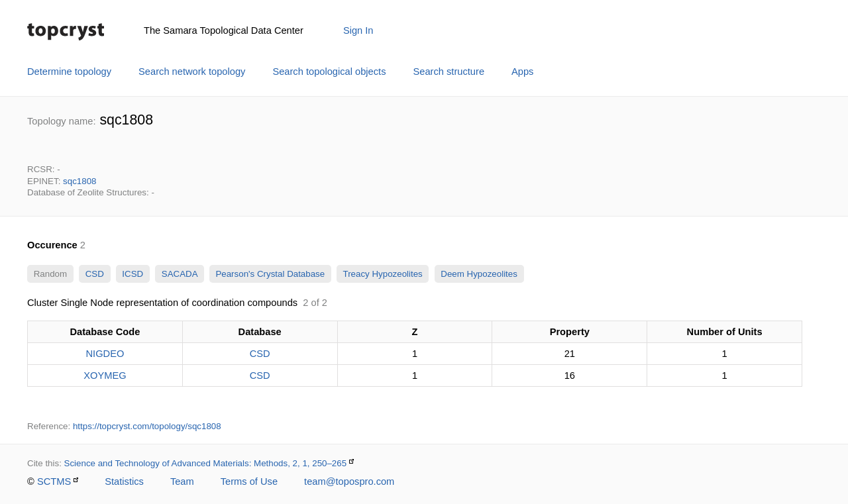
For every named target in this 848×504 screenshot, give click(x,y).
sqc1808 (79, 181)
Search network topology (192, 72)
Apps (522, 72)
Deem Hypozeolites (479, 274)
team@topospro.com (349, 481)
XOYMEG (105, 376)
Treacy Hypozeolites (383, 274)
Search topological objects (329, 72)
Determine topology (69, 72)
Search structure (449, 72)
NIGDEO (105, 354)
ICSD (133, 274)
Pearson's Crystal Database (270, 274)
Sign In (358, 30)
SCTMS (54, 481)
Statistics (124, 481)
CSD (95, 274)
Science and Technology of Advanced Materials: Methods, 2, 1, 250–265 (206, 463)
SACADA (179, 274)
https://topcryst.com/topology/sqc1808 (147, 426)
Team (182, 481)
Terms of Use (249, 481)
